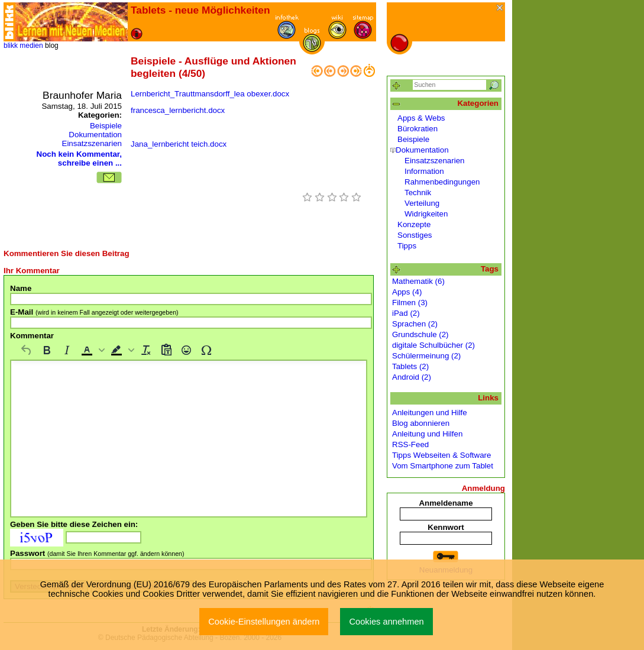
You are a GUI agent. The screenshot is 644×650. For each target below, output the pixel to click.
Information (424, 171)
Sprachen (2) (415, 324)
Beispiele (106, 126)
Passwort (97, 553)
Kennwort (446, 527)
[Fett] (47, 350)
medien (31, 46)
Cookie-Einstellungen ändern (264, 622)
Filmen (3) (410, 303)
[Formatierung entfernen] (146, 350)
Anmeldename (446, 503)
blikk (11, 46)
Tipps (407, 246)
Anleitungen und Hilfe (430, 413)
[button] (92, 350)
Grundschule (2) (420, 334)
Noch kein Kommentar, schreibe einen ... (79, 159)
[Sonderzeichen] (206, 350)
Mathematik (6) (418, 281)
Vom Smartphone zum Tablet (443, 466)
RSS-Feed (410, 444)
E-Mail (94, 312)
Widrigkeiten (426, 214)
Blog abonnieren (421, 423)
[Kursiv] (67, 350)
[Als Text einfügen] (166, 350)
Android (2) (412, 377)
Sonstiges (415, 235)
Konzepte (414, 224)
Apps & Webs (421, 118)
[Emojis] (186, 350)
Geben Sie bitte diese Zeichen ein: (74, 524)
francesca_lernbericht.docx (178, 110)
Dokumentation (95, 135)
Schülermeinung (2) (426, 356)
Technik (418, 193)
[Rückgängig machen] (27, 350)
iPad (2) (406, 313)
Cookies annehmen (386, 622)
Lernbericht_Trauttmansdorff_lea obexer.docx (210, 94)
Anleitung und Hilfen (427, 434)
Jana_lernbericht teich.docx (179, 144)
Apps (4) (407, 292)
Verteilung (422, 203)
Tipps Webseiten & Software (441, 455)
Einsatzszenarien (92, 143)
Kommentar (32, 336)
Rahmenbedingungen (442, 182)
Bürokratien (418, 129)
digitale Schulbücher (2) (433, 345)
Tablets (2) (410, 366)
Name (21, 288)
